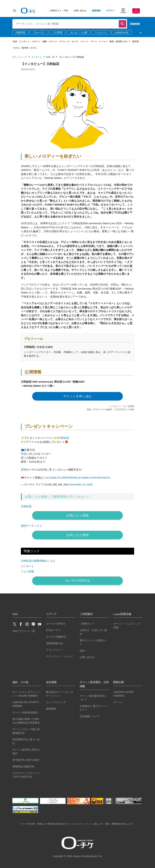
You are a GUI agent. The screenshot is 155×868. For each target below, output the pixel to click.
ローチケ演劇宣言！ (57, 637)
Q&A (82, 651)
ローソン (118, 702)
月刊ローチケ (53, 630)
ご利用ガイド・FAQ (58, 11)
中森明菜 (20, 32)
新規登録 (96, 11)
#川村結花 (63, 438)
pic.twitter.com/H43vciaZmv (94, 478)
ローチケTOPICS (78, 581)
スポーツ (36, 41)
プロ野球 (58, 32)
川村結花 (26, 506)
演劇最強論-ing (54, 643)
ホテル (17, 48)
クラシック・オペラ (69, 41)
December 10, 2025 (81, 484)
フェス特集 (28, 571)
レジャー (103, 41)
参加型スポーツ (123, 41)
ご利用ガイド (87, 624)
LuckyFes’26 (121, 32)
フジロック (101, 32)
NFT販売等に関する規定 (26, 760)
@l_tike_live (31, 454)
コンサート (25, 41)
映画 (112, 41)
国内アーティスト (31, 526)
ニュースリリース (56, 702)
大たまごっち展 (79, 32)
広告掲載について (90, 716)
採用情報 (51, 709)
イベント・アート (89, 41)
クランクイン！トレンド (60, 656)
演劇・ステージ (50, 41)
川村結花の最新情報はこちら (38, 561)
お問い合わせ (80, 11)
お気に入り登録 (77, 515)
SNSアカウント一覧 (24, 631)
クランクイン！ (55, 650)
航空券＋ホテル (29, 48)
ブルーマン (39, 32)
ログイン (110, 11)
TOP (15, 42)
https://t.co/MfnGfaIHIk (64, 478)
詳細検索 (135, 24)
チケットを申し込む (77, 396)
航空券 (136, 41)
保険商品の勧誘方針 (24, 766)
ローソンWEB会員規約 (25, 712)
